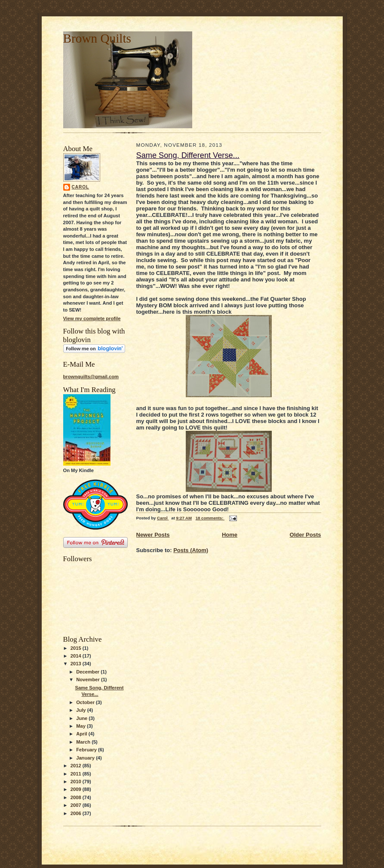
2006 (77, 813)
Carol (81, 187)
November (89, 680)
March (84, 742)
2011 (77, 774)
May (81, 726)
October (86, 702)
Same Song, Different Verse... (188, 155)
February (87, 750)
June (82, 718)
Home (230, 535)
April (82, 734)
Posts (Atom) (191, 550)
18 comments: (210, 518)
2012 (77, 766)
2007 (77, 805)
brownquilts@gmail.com (91, 377)
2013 (77, 664)
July (81, 710)
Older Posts (306, 535)
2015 (77, 648)
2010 (77, 782)
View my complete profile (92, 318)
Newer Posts (153, 535)
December (88, 672)
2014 (77, 656)
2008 (77, 797)
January (86, 758)
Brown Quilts (97, 38)
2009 (77, 789)
